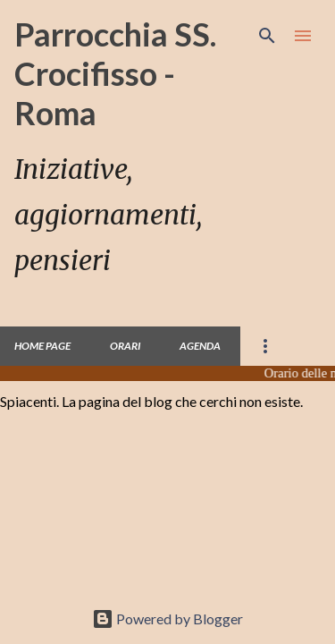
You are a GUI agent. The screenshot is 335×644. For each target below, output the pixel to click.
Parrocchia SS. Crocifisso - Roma (115, 73)
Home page (42, 346)
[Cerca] (267, 36)
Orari (125, 346)
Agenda (200, 346)
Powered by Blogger (167, 619)
